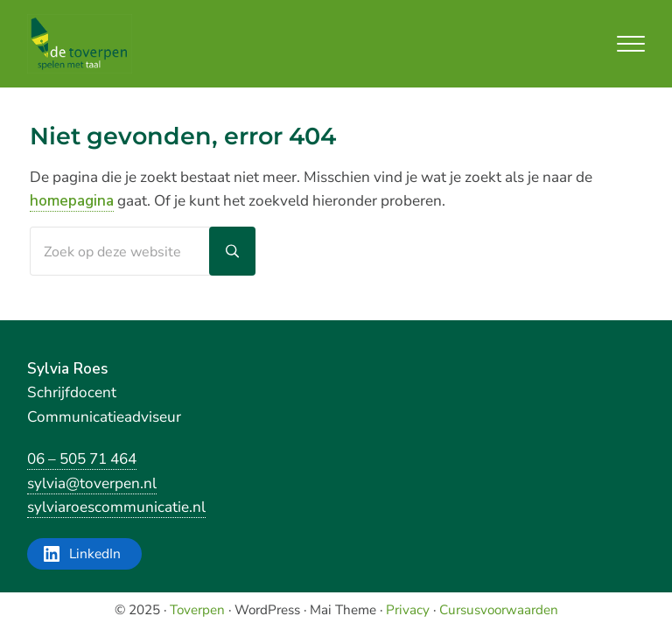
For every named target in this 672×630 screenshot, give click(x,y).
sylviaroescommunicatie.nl (116, 507)
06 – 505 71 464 (82, 459)
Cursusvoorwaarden (499, 610)
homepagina (72, 201)
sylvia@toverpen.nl (92, 483)
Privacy (408, 610)
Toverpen (197, 610)
